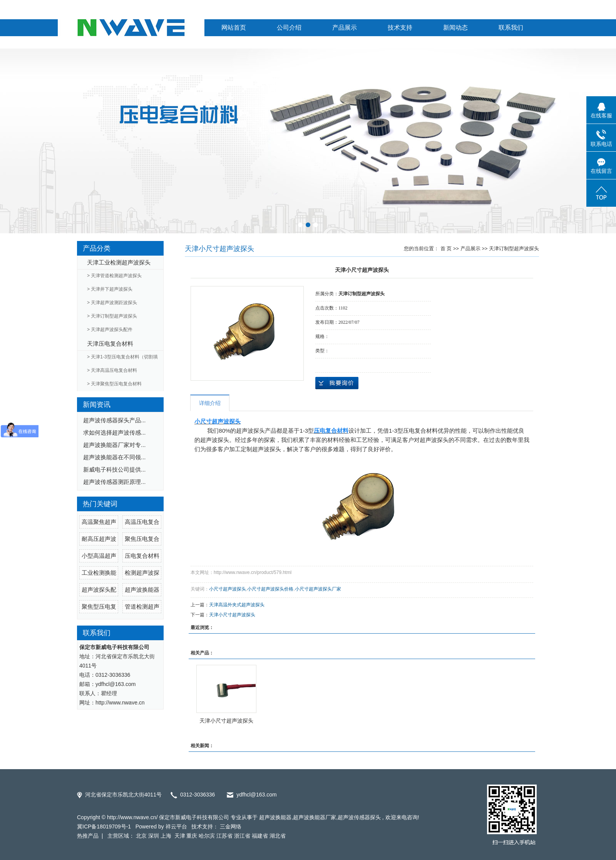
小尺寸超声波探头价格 (270, 589)
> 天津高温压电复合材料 (112, 370)
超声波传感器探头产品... (115, 420)
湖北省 (278, 836)
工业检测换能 (99, 573)
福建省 (260, 836)
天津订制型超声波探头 (514, 248)
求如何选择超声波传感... (115, 433)
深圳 (154, 836)
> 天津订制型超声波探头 (112, 316)
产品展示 (345, 28)
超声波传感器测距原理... (115, 482)
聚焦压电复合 (142, 539)
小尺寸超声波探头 (228, 589)
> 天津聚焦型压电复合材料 (114, 384)
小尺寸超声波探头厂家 (318, 589)
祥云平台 (176, 827)
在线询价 (337, 383)
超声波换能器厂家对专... (115, 445)
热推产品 (88, 836)
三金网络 (231, 827)
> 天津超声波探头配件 (110, 330)
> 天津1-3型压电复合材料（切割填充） (122, 359)
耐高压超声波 (99, 539)
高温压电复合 (142, 522)
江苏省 (224, 836)
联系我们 (511, 28)
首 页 (446, 248)
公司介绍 (289, 28)
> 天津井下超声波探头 (110, 289)
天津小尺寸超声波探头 (232, 615)
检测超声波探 (142, 573)
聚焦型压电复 (99, 607)
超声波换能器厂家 (315, 817)
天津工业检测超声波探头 (119, 262)
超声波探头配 (99, 590)
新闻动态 (455, 28)
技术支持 (400, 28)
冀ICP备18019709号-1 (104, 827)
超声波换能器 (142, 590)
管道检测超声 (142, 607)
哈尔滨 (207, 836)
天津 (180, 836)
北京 (141, 836)
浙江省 (242, 836)
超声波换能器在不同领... (115, 457)
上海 (167, 836)
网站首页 (234, 28)
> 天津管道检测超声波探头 (114, 276)
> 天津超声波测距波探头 (112, 303)
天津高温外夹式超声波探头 (237, 605)
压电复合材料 (142, 556)
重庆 (192, 836)
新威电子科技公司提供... (115, 469)
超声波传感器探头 (359, 817)
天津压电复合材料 (110, 344)
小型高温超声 (99, 556)
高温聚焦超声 (99, 522)
